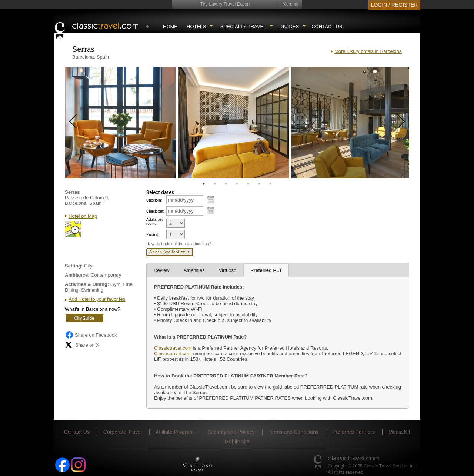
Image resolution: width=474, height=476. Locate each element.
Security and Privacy (231, 432)
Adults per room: (155, 222)
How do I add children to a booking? (179, 244)
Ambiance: (77, 275)
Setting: (74, 266)
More (288, 4)
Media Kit (399, 432)
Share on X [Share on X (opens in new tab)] (82, 345)
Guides (290, 26)
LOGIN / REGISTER (395, 5)
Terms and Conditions (293, 432)
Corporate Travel (123, 432)
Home (170, 26)
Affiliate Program (175, 432)
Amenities (194, 270)
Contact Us (327, 26)
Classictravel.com (173, 348)
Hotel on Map (83, 216)
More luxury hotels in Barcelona (368, 51)
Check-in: (154, 200)
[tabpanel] (120, 123)
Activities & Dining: (87, 284)
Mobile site (237, 442)
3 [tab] (226, 184)
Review (162, 270)
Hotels (196, 26)
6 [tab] (259, 184)
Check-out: (155, 211)
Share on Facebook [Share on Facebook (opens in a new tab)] (91, 335)
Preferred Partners (353, 432)
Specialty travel (243, 26)
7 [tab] (270, 184)
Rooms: (153, 235)
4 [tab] (237, 184)
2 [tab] (215, 184)
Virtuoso (228, 270)
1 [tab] (204, 184)
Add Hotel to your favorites (97, 299)
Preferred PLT (266, 270)
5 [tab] (248, 184)
